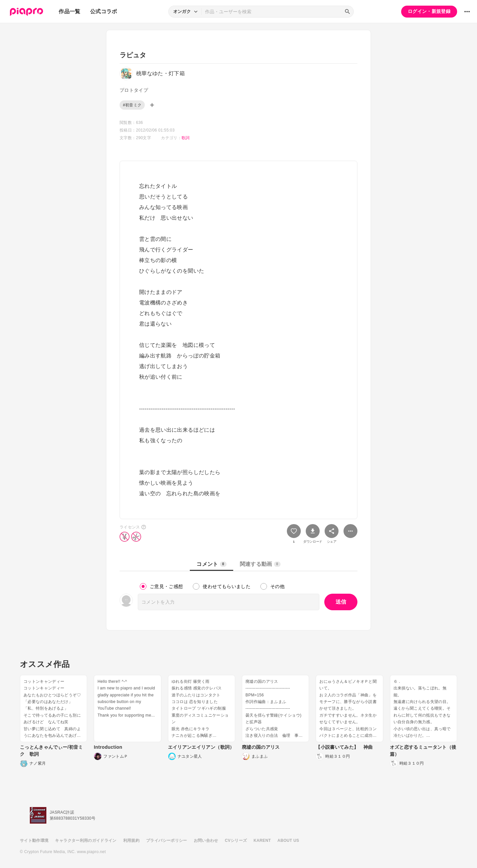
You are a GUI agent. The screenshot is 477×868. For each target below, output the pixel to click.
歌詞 (186, 138)
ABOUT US (288, 841)
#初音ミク (132, 105)
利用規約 (131, 841)
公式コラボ (104, 11)
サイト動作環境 (34, 841)
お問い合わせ (206, 841)
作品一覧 (69, 11)
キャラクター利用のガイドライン (86, 841)
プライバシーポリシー (167, 841)
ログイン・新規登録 (429, 11)
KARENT (262, 841)
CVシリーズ (236, 841)
